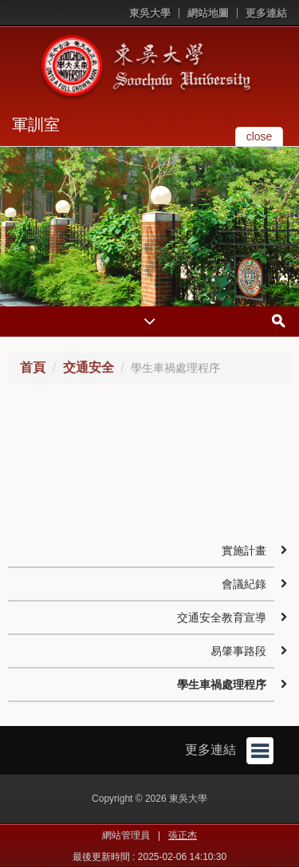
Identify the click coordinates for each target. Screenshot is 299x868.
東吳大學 (150, 13)
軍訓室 (36, 124)
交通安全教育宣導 (222, 617)
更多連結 (266, 13)
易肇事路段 (238, 651)
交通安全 (89, 367)
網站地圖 (208, 13)
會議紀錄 (244, 584)
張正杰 (183, 835)
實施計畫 (244, 550)
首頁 (33, 367)
